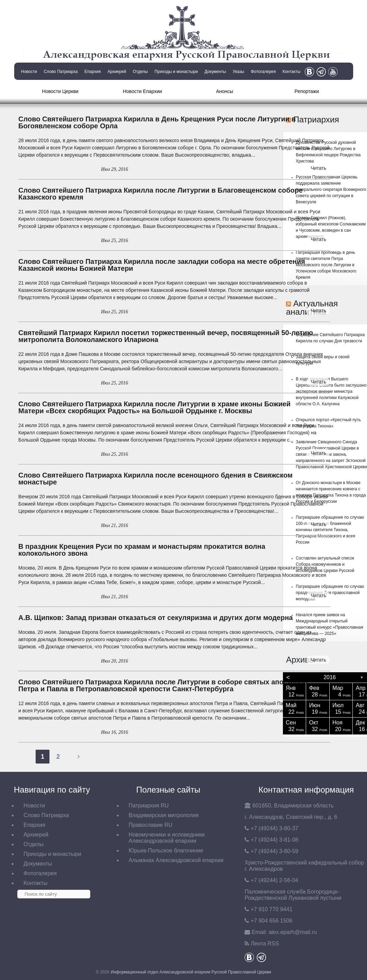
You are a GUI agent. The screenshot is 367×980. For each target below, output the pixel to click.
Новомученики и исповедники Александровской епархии (167, 838)
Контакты (292, 72)
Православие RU (151, 825)
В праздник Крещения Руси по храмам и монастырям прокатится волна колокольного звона (142, 550)
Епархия (93, 72)
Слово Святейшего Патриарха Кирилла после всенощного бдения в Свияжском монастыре (155, 479)
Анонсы (224, 91)
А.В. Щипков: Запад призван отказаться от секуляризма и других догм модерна (155, 618)
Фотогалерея (263, 72)
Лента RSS (265, 944)
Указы (238, 72)
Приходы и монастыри (176, 72)
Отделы (140, 72)
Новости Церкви (60, 91)
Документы (215, 72)
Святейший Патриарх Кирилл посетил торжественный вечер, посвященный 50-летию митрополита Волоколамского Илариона (166, 336)
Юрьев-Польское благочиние (166, 850)
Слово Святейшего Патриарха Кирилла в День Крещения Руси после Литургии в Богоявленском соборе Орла (157, 122)
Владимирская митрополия (164, 815)
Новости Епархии (142, 91)
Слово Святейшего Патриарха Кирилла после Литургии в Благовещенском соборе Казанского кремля (160, 194)
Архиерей (117, 72)
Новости (29, 72)
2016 (330, 677)
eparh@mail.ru (293, 932)
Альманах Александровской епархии (176, 860)
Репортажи (307, 91)
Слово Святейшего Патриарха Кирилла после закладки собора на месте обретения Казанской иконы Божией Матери (162, 265)
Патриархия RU (149, 806)
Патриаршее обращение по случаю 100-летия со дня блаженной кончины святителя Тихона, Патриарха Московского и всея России (330, 530)
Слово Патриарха (61, 72)
